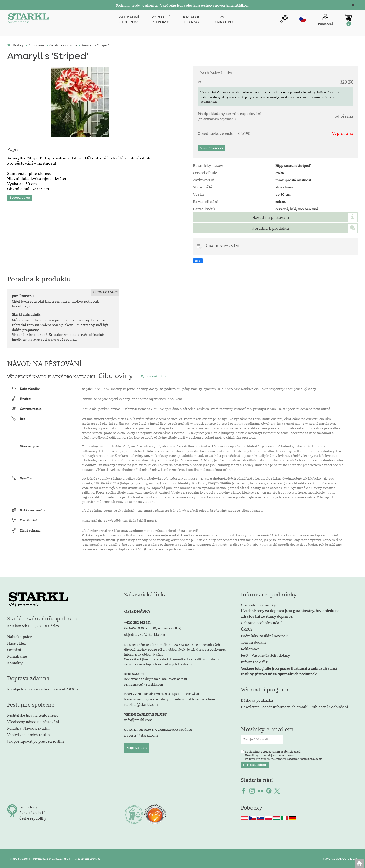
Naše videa (17, 643)
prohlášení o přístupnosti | (52, 858)
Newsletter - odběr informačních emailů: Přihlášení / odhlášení (294, 707)
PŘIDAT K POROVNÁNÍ (221, 246)
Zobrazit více (20, 197)
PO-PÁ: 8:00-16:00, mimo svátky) (153, 628)
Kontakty (15, 663)
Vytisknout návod (154, 376)
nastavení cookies (88, 858)
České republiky (33, 818)
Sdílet (198, 261)
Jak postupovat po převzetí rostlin (35, 741)
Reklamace (250, 649)
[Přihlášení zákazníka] (325, 19)
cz (303, 19)
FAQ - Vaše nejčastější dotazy (265, 655)
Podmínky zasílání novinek (264, 636)
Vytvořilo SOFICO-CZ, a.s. (340, 858)
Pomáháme (17, 656)
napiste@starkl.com (141, 704)
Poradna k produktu (271, 228)
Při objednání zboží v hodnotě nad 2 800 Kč (44, 689)
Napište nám (137, 748)
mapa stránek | (20, 858)
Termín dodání (253, 642)
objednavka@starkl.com (145, 634)
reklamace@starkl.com (144, 684)
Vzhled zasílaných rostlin (29, 735)
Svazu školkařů (32, 812)
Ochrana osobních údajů (262, 623)
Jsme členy (28, 807)
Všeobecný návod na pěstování (33, 722)
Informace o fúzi (255, 662)
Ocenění (14, 650)
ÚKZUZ (247, 629)
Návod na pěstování (271, 217)
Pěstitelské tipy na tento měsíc (33, 715)
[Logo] (28, 20)
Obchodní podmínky (290, 611)
